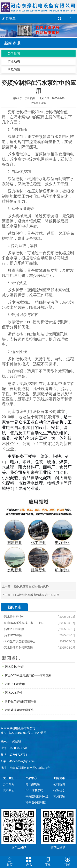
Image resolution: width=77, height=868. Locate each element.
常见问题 (14, 70)
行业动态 (14, 61)
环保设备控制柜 (36, 802)
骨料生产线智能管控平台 (20, 641)
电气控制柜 (33, 784)
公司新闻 (14, 53)
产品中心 (31, 778)
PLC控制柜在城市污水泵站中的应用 (36, 595)
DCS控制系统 (34, 790)
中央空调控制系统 (37, 796)
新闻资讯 (59, 778)
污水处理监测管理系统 (18, 648)
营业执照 (41, 733)
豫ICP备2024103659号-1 (17, 733)
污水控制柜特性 (14, 617)
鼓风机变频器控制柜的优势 (31, 586)
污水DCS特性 (13, 635)
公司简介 (9, 784)
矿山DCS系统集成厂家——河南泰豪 (25, 623)
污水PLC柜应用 (14, 629)
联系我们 (9, 790)
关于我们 (9, 778)
